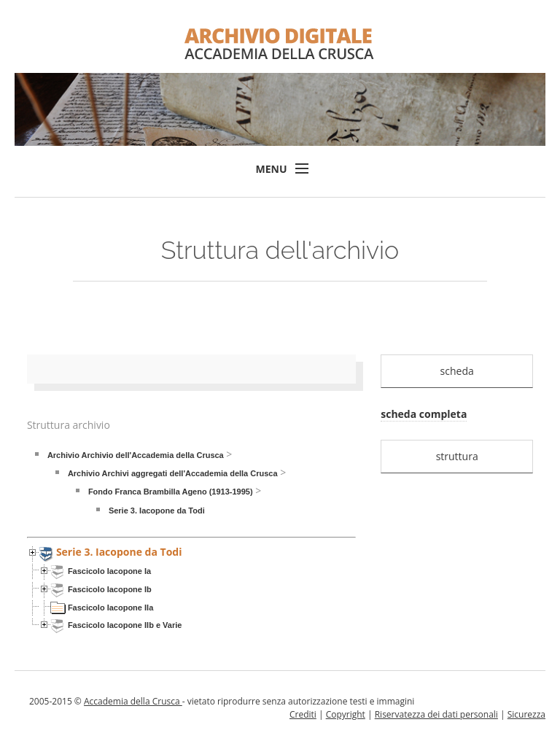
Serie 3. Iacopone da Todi (157, 511)
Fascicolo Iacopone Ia (109, 571)
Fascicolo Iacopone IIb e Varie (125, 625)
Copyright (346, 714)
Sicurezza (526, 714)
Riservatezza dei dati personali (436, 714)
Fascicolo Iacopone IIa (110, 608)
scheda (457, 371)
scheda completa (424, 414)
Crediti (303, 714)
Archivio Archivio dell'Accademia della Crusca (136, 455)
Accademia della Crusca (133, 701)
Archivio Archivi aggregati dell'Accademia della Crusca (173, 473)
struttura (457, 456)
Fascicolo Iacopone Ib (110, 589)
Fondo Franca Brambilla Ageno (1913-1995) (171, 492)
